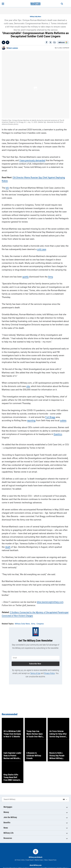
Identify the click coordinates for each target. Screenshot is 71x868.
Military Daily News (35, 17)
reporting (31, 391)
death (8, 517)
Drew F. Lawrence (13, 48)
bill (7, 158)
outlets (63, 391)
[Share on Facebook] (47, 42)
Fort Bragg (50, 387)
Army (50, 247)
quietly (25, 247)
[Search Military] (32, 820)
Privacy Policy (49, 644)
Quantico (58, 405)
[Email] (54, 42)
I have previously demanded (32, 131)
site (28, 357)
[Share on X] (51, 42)
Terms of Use (35, 644)
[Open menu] (3, 4)
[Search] (62, 4)
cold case (42, 220)
